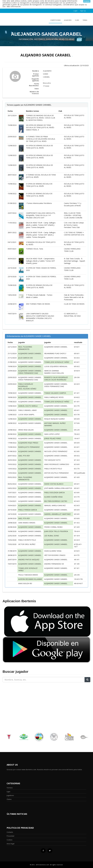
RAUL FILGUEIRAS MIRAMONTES (25, 348)
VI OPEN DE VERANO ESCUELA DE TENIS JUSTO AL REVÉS (39, 185)
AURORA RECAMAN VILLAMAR (30, 579)
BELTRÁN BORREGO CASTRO (56, 501)
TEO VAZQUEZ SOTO (52, 460)
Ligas (8, 792)
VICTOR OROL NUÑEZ (27, 544)
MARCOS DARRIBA (52, 371)
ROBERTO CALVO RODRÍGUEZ (56, 377)
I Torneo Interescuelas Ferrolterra (39, 203)
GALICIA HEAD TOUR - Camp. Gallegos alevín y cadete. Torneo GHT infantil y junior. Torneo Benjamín (41, 225)
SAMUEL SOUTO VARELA (28, 406)
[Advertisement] (17, 699)
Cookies (10, 840)
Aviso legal (10, 844)
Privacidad (10, 836)
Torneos (10, 788)
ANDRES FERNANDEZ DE (54, 564)
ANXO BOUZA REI (25, 583)
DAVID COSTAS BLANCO (54, 484)
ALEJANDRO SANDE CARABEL (56, 347)
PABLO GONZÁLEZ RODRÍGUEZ (26, 385)
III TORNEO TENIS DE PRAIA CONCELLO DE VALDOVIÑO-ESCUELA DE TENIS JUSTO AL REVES (41, 139)
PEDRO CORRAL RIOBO (53, 527)
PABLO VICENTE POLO (53, 469)
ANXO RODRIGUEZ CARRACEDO (57, 464)
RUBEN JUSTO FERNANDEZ (29, 447)
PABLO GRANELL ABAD (27, 410)
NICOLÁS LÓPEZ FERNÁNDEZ (56, 451)
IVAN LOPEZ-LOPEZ (52, 434)
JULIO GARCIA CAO (26, 358)
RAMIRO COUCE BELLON (54, 373)
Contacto (10, 832)
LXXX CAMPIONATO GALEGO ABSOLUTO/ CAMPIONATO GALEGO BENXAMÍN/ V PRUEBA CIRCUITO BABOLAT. (40, 317)
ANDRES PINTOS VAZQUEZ (29, 560)
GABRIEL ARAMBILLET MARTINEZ (57, 514)
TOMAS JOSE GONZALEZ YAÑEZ (57, 362)
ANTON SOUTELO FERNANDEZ (56, 473)
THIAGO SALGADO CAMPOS (55, 393)
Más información (14, 6)
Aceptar (87, 1)
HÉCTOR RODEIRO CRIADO (55, 555)
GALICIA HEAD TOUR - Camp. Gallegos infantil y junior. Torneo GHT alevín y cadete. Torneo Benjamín (41, 235)
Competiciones (55, 20)
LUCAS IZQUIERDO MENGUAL (56, 366)
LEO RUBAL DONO (52, 536)
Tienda (85, 20)
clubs (77, 20)
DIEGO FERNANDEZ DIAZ (28, 373)
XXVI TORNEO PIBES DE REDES (38, 304)
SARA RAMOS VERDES (27, 523)
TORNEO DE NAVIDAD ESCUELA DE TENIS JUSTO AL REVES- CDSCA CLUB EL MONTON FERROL (41, 118)
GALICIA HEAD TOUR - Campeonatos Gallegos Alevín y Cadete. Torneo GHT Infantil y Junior (40, 261)
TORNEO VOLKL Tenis (35, 249)
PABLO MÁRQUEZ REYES (54, 397)
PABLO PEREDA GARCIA (28, 510)
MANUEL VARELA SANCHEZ (55, 505)
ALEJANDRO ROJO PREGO (28, 443)
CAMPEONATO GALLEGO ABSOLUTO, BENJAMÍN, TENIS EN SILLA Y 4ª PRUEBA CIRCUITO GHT (41, 215)
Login (75, 11)
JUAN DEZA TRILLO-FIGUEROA (56, 531)
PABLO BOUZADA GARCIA (54, 493)
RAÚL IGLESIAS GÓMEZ (27, 389)
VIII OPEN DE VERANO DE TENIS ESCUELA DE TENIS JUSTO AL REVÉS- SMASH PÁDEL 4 (40, 127)
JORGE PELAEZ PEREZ (53, 438)
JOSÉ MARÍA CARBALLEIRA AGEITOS (58, 488)
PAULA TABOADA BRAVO (28, 575)
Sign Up (83, 11)
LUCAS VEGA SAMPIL (26, 415)
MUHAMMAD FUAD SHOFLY (55, 353)
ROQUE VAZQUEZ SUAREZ (54, 419)
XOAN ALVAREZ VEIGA (53, 551)
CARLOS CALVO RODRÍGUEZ (55, 380)
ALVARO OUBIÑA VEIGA (53, 497)
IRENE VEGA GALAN (26, 430)
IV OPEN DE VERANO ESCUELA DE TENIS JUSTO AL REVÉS (39, 286)
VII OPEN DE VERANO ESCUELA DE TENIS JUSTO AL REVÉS (39, 147)
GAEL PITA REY (24, 456)
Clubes (9, 799)
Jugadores (68, 20)
